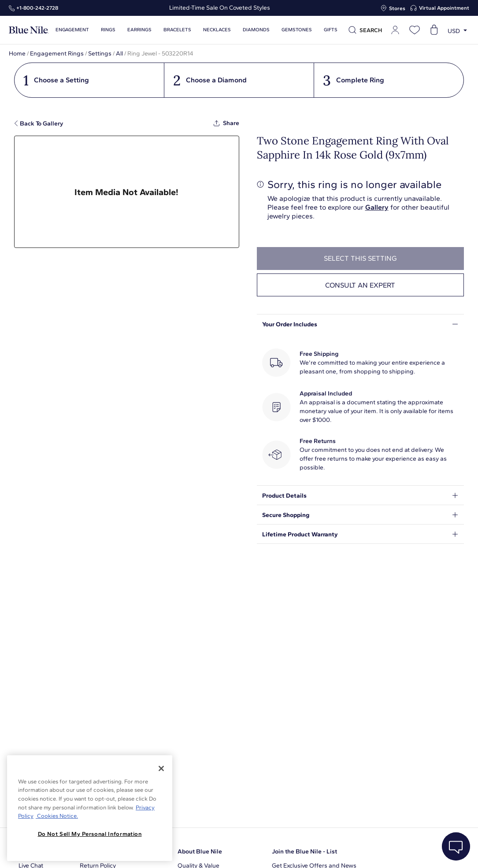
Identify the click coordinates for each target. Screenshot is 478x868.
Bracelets (177, 30)
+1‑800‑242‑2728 (37, 8)
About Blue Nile (200, 851)
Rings (108, 30)
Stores (397, 8)
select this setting (360, 258)
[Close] (161, 768)
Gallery (377, 207)
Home (17, 54)
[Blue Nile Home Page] (29, 30)
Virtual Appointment (444, 8)
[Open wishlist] (415, 30)
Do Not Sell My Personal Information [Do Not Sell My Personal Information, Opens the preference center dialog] (90, 834)
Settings (100, 54)
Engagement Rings (57, 54)
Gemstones (297, 30)
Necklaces (217, 30)
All (119, 54)
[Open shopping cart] (434, 30)
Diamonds (256, 30)
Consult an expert (360, 285)
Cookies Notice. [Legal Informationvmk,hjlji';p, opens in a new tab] (57, 816)
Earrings (139, 30)
